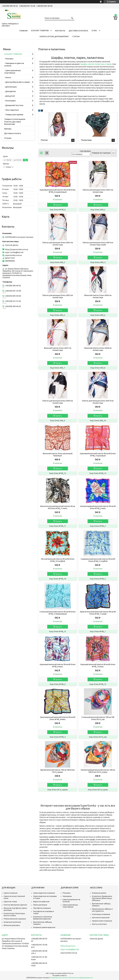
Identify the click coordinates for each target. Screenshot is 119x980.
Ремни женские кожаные (15, 919)
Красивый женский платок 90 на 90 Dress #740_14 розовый (98, 455)
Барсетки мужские (41, 902)
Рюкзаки (66, 893)
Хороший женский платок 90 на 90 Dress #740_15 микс (98, 665)
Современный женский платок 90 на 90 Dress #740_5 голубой (98, 560)
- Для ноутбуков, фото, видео (17, 82)
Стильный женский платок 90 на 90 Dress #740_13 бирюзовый (58, 613)
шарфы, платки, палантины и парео (96, 64)
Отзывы (8, 138)
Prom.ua (70, 973)
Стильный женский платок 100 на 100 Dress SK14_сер (98, 718)
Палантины (86, 140)
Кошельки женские (12, 922)
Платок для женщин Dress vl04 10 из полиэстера (98, 402)
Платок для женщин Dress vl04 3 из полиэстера (58, 244)
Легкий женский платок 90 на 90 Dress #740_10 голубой (58, 560)
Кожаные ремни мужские (44, 927)
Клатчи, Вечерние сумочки (15, 905)
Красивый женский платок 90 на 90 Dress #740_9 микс (58, 665)
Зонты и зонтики (99, 924)
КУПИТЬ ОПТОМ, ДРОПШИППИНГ (54, 36)
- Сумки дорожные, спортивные (13, 72)
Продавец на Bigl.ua (59, 975)
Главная (23, 31)
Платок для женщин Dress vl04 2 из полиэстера (98, 191)
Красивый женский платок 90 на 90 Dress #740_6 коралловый (58, 191)
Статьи (76, 36)
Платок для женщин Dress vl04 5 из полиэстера (58, 296)
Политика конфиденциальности (81, 978)
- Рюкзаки (9, 59)
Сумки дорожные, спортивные (70, 906)
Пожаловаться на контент (59, 978)
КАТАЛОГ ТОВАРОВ (40, 30)
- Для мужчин (10, 91)
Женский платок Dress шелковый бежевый (58, 455)
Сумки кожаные (11, 893)
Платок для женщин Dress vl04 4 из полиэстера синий (98, 244)
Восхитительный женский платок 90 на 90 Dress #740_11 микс (58, 507)
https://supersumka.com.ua (17, 249)
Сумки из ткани (10, 902)
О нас (94, 30)
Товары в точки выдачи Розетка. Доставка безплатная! (15, 122)
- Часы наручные (11, 110)
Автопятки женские (101, 918)
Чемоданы (67, 896)
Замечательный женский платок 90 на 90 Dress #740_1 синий (98, 613)
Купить (59, 205)
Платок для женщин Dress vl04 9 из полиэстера (58, 402)
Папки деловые (40, 905)
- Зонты (8, 77)
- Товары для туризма (14, 114)
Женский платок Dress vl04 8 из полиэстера (98, 349)
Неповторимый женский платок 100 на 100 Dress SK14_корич (98, 771)
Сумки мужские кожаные (44, 893)
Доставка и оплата (78, 31)
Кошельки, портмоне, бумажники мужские (43, 918)
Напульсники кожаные (102, 921)
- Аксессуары (10, 101)
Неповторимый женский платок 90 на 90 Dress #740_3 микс (98, 507)
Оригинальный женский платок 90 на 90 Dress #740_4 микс (58, 718)
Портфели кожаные (42, 908)
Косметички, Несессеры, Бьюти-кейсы (14, 914)
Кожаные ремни (99, 893)
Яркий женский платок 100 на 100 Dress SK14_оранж (58, 771)
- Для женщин (10, 87)
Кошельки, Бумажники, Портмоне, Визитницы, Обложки (102, 898)
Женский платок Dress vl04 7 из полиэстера (58, 349)
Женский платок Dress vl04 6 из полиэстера (98, 296)
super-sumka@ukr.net (14, 252)
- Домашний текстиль (14, 105)
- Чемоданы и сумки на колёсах (14, 64)
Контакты (60, 31)
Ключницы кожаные (101, 914)
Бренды (8, 129)
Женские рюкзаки (12, 925)
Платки (44, 140)
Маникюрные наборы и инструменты (102, 910)
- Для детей (9, 96)
